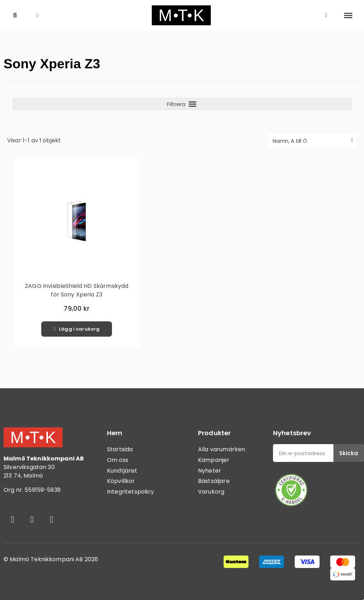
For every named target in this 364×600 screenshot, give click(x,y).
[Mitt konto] (326, 15)
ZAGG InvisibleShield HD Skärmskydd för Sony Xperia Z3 (77, 290)
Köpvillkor (121, 481)
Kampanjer (214, 460)
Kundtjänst (122, 471)
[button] (15, 15)
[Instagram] (32, 519)
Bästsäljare (214, 481)
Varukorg (211, 492)
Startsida (120, 449)
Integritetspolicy (131, 492)
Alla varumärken (221, 449)
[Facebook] (12, 519)
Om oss (118, 460)
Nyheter (210, 471)
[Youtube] (52, 519)
